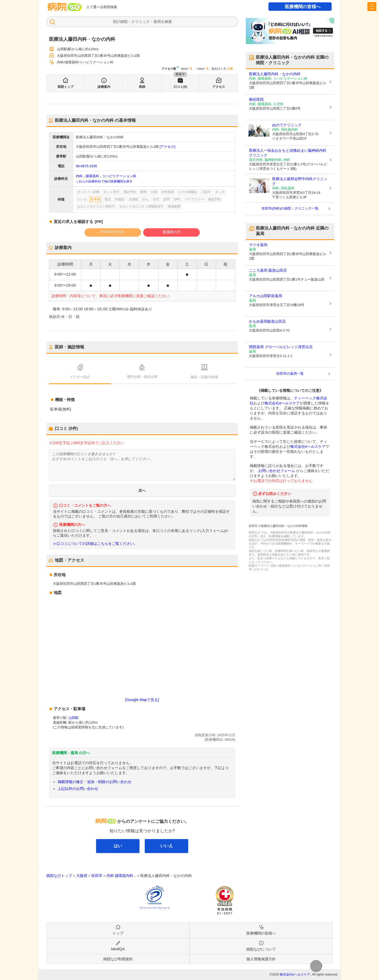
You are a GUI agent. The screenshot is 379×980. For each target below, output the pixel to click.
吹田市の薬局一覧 (290, 374)
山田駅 (74, 718)
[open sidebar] (372, 7)
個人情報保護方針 (261, 959)
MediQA (118, 949)
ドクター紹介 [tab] (80, 377)
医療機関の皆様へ (303, 7)
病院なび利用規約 (118, 959)
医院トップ (66, 87)
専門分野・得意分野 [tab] (142, 377)
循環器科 (92, 176)
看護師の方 (172, 232)
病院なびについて (261, 949)
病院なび (65, 7)
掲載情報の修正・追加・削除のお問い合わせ (94, 782)
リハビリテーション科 (119, 176)
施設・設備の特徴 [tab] (204, 377)
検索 (168, 22)
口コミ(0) (180, 87)
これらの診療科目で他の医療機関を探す (104, 181)
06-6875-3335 (86, 166)
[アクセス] (168, 147)
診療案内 (104, 87)
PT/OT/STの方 (113, 232)
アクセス (219, 87)
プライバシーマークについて (154, 908)
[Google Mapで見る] (142, 700)
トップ (118, 933)
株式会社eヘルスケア (282, 403)
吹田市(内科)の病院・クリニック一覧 (290, 208)
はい (118, 846)
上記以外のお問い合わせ (78, 789)
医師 (142, 87)
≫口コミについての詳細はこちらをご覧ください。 (95, 544)
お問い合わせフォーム (277, 471)
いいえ (167, 846)
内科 (79, 176)
